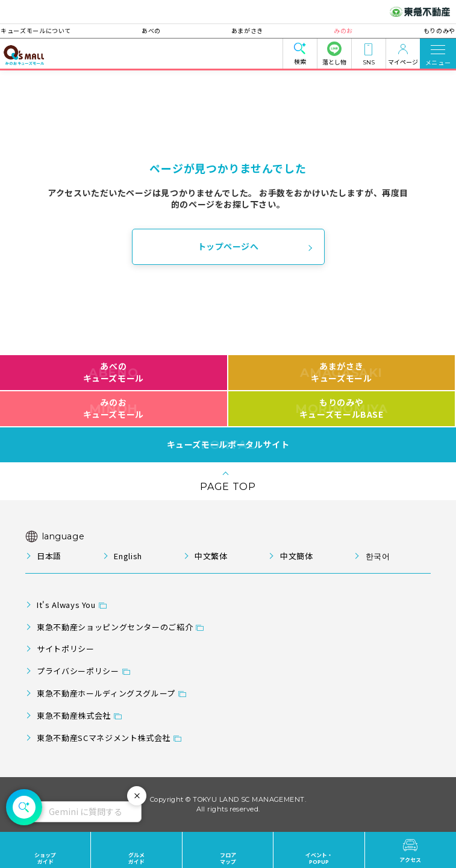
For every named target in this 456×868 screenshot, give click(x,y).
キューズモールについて (61, 30)
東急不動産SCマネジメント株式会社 (104, 738)
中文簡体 (297, 556)
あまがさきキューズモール (341, 372)
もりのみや (415, 30)
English (128, 556)
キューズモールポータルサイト (228, 445)
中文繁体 (211, 556)
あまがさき (247, 30)
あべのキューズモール (114, 372)
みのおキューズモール (114, 408)
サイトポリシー (65, 649)
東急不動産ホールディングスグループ (106, 693)
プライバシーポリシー (78, 671)
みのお (331, 30)
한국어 (378, 556)
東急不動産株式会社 (74, 715)
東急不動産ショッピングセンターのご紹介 (115, 627)
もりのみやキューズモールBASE (341, 408)
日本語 (49, 556)
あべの (163, 30)
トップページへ (228, 246)
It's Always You (66, 605)
